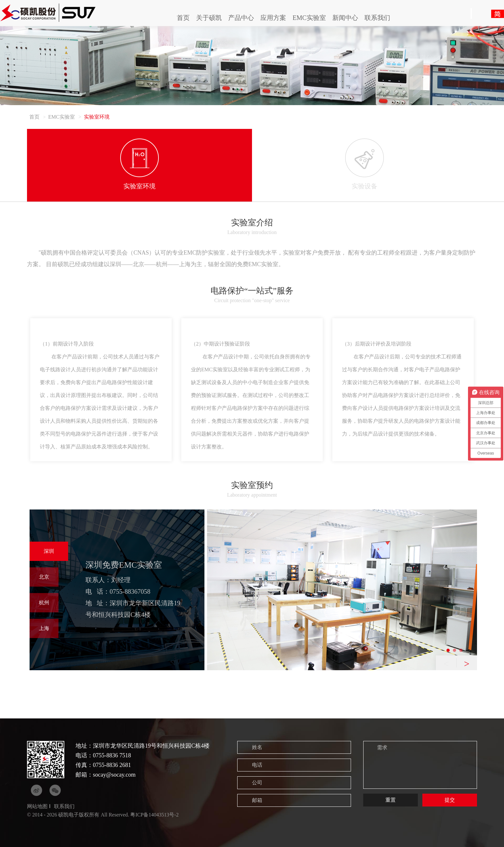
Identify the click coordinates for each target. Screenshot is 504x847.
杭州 (44, 603)
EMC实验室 (309, 18)
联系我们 (377, 18)
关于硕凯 (209, 18)
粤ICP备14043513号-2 (154, 815)
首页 (183, 18)
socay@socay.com (114, 775)
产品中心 (241, 18)
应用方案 (273, 18)
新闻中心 (345, 18)
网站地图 (37, 806)
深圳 (49, 551)
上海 (44, 628)
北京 (44, 577)
